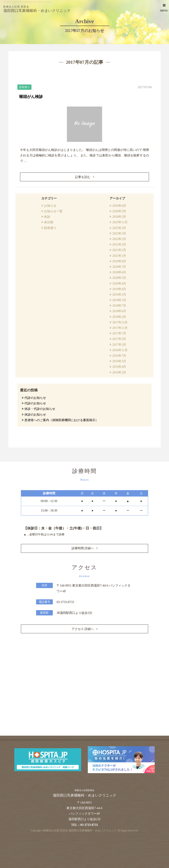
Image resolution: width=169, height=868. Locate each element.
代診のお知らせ (35, 398)
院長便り (50, 228)
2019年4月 (119, 289)
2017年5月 (119, 339)
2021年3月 (119, 245)
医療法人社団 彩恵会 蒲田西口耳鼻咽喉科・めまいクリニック (80, 831)
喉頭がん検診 (31, 97)
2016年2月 (119, 372)
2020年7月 (119, 267)
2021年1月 (119, 256)
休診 (47, 217)
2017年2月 (119, 345)
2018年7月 (119, 306)
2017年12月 (120, 322)
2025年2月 (119, 228)
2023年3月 (119, 233)
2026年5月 (119, 211)
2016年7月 (119, 356)
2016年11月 (120, 350)
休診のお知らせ (35, 415)
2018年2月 (119, 317)
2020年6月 (119, 272)
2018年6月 (119, 311)
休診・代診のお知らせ (40, 409)
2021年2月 (119, 250)
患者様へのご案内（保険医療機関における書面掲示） (61, 420)
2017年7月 (119, 333)
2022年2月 (119, 239)
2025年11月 (120, 222)
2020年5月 (119, 278)
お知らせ (50, 206)
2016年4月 (119, 367)
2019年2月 (119, 295)
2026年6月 (119, 206)
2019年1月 (119, 300)
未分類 (49, 222)
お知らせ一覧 (53, 211)
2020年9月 (119, 261)
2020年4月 (119, 284)
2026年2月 (119, 217)
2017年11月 (120, 328)
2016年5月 (119, 361)
